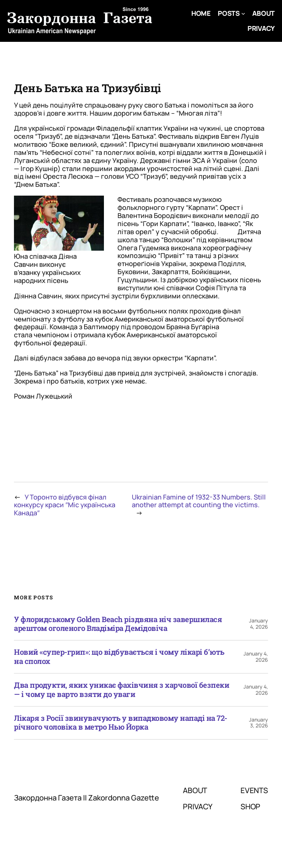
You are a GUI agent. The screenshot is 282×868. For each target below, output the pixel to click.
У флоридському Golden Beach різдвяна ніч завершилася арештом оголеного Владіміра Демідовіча (118, 624)
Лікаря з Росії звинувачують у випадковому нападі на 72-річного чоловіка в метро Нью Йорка (121, 723)
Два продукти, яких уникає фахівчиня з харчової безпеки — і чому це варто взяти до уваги (122, 690)
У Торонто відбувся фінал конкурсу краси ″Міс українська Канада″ (64, 505)
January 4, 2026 (258, 624)
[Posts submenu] (243, 13)
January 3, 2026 (258, 723)
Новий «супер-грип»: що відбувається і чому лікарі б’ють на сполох (119, 657)
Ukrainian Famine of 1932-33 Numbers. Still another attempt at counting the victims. (199, 501)
